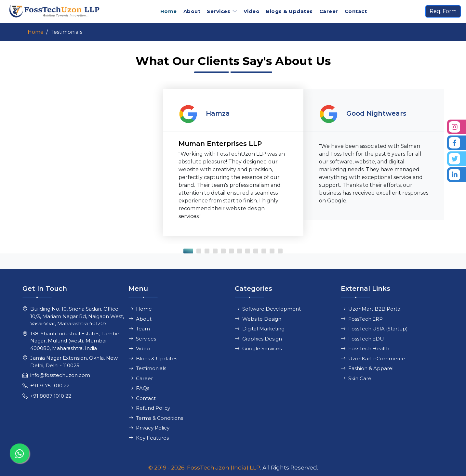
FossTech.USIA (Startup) (374, 329)
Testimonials (147, 368)
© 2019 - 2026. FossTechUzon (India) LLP (204, 468)
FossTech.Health (365, 348)
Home (169, 11)
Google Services (258, 348)
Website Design (258, 319)
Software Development (268, 309)
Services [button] (219, 11)
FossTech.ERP (362, 319)
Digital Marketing (260, 329)
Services (142, 339)
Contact (356, 11)
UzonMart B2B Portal (371, 309)
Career (329, 11)
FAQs (139, 388)
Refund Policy (149, 408)
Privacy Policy (149, 428)
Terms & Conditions (156, 418)
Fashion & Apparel (367, 368)
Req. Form (443, 11)
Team (139, 329)
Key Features (149, 438)
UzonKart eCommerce (373, 359)
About (192, 11)
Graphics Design (258, 339)
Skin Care (356, 378)
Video (252, 11)
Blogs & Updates (289, 11)
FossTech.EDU (362, 339)
